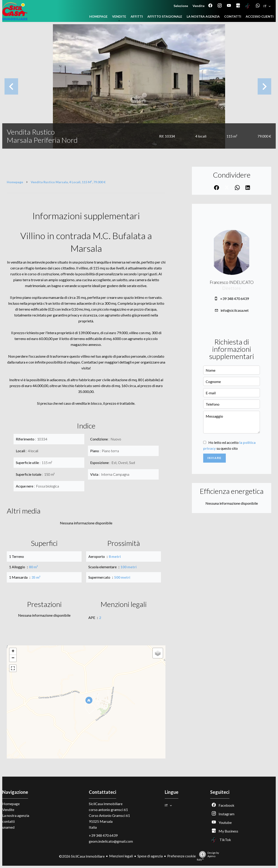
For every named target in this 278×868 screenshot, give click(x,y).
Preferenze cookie (181, 856)
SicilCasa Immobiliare (106, 804)
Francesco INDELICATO (232, 282)
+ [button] (13, 652)
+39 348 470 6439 (234, 298)
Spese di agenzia (150, 856)
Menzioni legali (121, 856)
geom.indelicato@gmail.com (111, 841)
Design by (208, 856)
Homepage (15, 182)
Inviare (215, 458)
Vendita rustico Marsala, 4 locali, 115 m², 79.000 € (68, 182)
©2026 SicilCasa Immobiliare (82, 856)
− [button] (13, 658)
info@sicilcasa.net (235, 310)
